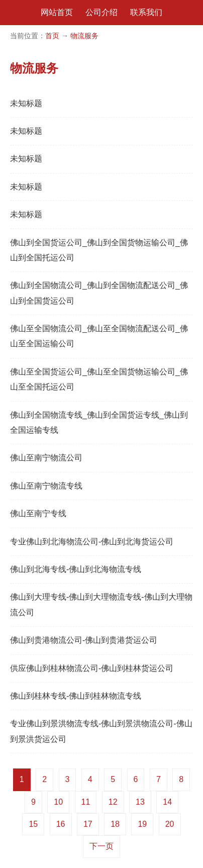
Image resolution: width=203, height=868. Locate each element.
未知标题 (26, 103)
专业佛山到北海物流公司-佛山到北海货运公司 (92, 542)
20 (170, 824)
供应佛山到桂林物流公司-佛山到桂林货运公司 (92, 668)
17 (88, 824)
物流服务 (84, 36)
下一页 (101, 846)
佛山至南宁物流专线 (46, 486)
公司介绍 (101, 12)
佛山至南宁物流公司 (46, 458)
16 (61, 824)
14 (167, 802)
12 (113, 802)
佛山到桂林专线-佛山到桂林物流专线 (76, 696)
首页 (52, 36)
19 (142, 824)
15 (33, 824)
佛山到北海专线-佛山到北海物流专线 (76, 569)
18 (115, 824)
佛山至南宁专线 (38, 513)
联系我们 (146, 12)
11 (86, 802)
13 (140, 802)
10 (58, 802)
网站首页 (57, 12)
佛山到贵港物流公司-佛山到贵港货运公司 (84, 640)
